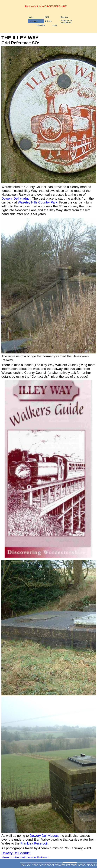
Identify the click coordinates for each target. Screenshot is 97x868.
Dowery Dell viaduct (16, 198)
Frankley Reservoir (34, 843)
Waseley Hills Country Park (38, 202)
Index (31, 17)
